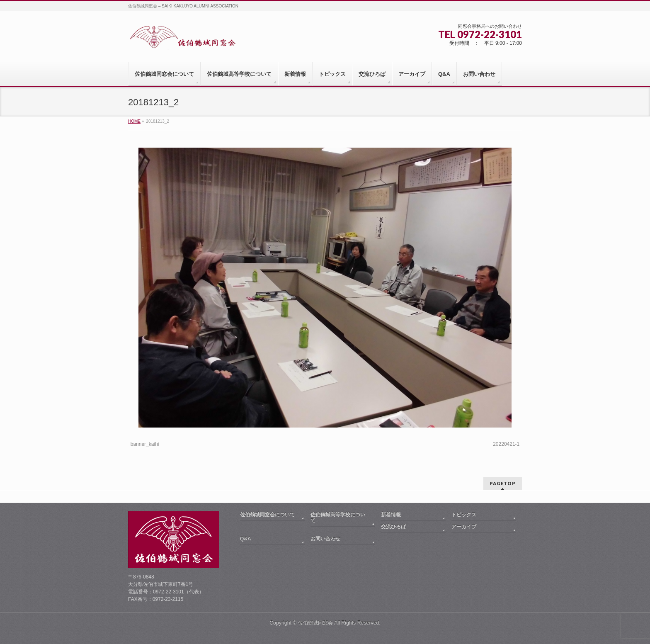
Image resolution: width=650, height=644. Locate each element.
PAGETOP (503, 483)
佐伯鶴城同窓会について (267, 515)
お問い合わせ (325, 539)
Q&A (246, 539)
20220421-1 (506, 444)
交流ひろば (393, 527)
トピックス (464, 515)
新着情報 (391, 515)
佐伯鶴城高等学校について (338, 518)
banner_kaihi (145, 444)
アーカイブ (464, 527)
